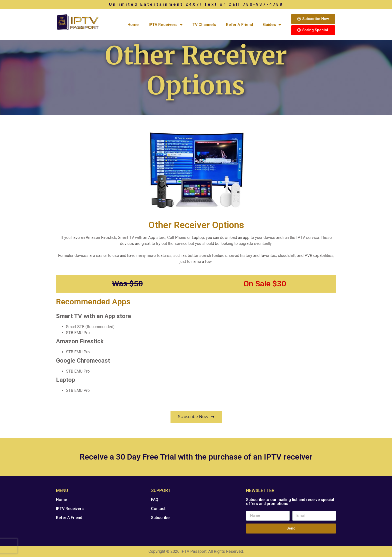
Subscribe (160, 518)
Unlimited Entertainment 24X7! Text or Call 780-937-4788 (196, 4)
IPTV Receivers (166, 25)
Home (133, 25)
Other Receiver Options (196, 225)
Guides (272, 25)
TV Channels (204, 25)
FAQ (155, 500)
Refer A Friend (239, 25)
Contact (158, 509)
